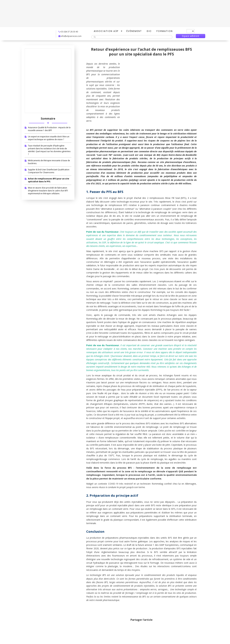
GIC (149, 31)
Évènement (134, 31)
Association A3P (106, 31)
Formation (165, 31)
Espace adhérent (191, 36)
